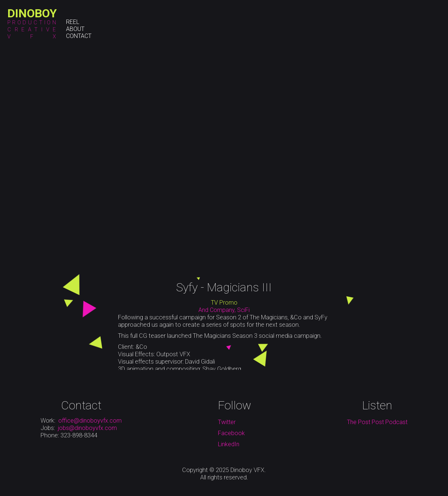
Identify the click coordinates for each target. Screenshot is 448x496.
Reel (73, 22)
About (75, 29)
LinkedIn (229, 444)
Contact (79, 36)
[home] (32, 13)
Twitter (227, 422)
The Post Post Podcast (377, 422)
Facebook (231, 433)
